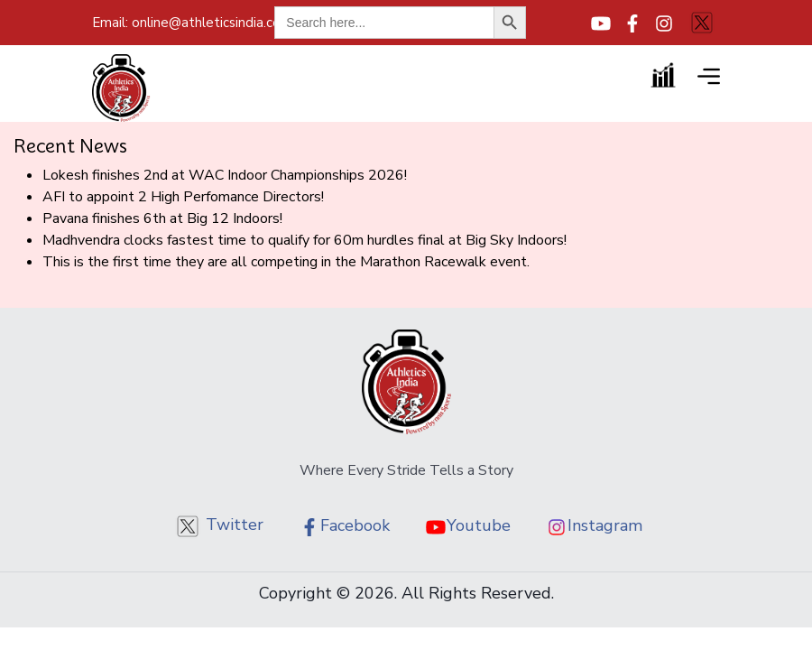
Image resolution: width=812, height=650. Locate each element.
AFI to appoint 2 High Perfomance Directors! (183, 197)
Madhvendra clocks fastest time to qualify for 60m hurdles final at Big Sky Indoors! (304, 240)
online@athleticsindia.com (195, 23)
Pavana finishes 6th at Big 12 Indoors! (162, 218)
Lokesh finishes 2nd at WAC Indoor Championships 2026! (225, 175)
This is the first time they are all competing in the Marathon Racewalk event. (286, 262)
